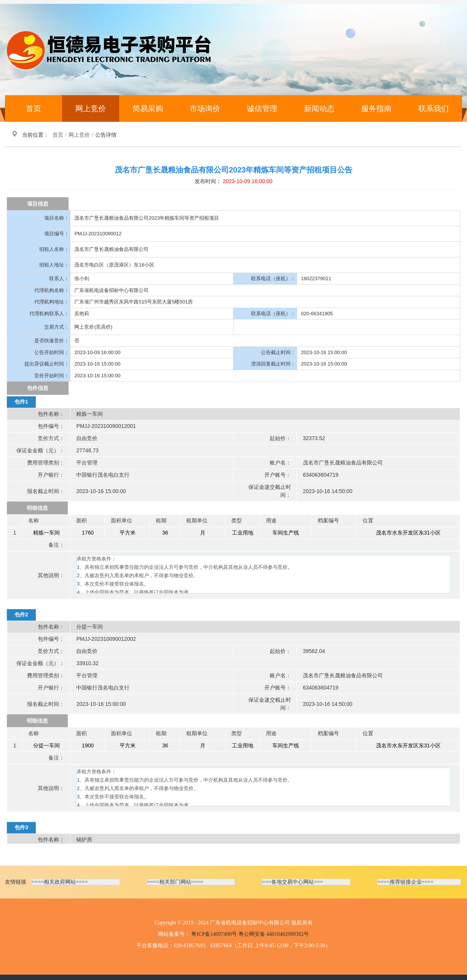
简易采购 (148, 109)
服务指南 (376, 109)
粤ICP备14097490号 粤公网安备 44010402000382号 (250, 934)
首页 (34, 109)
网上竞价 (91, 109)
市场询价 (205, 109)
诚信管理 (262, 109)
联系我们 (433, 109)
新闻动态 (319, 109)
